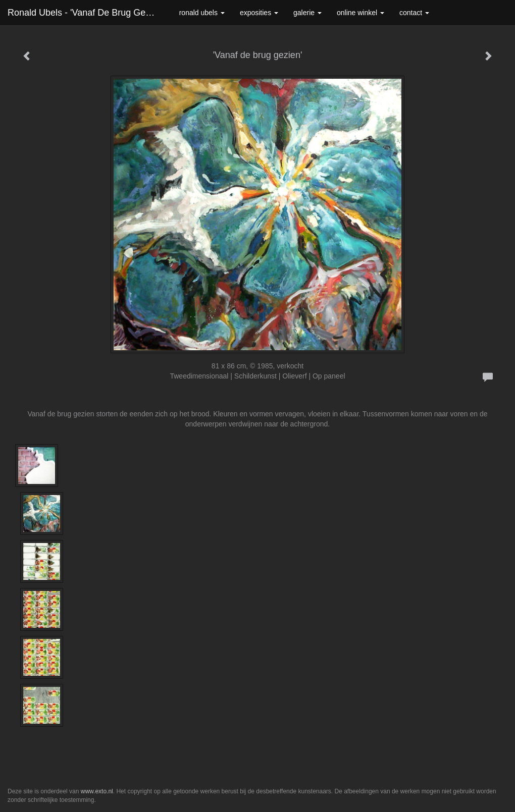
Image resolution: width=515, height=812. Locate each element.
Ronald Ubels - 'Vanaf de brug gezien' (86, 13)
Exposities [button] (259, 13)
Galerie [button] (307, 13)
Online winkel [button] (360, 13)
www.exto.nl (97, 791)
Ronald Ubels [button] (202, 13)
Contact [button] (414, 13)
